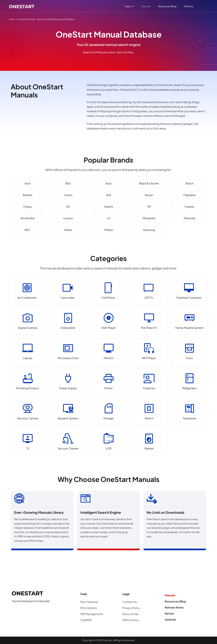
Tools (129, 6)
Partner (169, 613)
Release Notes (174, 607)
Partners (189, 6)
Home (12, 19)
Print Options (89, 608)
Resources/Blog (167, 6)
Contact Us (130, 602)
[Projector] (149, 381)
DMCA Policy (131, 620)
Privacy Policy (131, 608)
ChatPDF (86, 620)
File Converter (89, 602)
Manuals (146, 6)
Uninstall (170, 620)
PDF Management (92, 614)
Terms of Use (131, 614)
